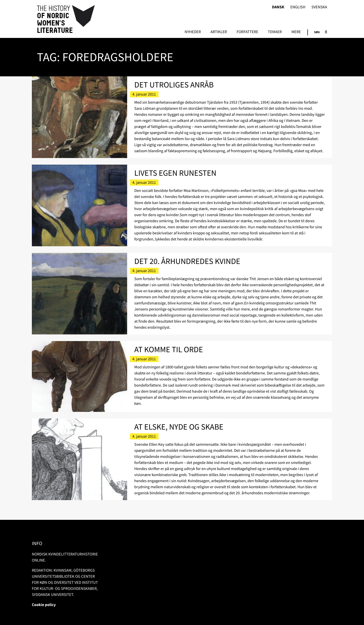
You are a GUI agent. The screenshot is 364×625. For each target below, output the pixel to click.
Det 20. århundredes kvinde (187, 261)
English (298, 7)
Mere (296, 32)
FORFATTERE (247, 32)
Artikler (219, 32)
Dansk (278, 7)
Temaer (275, 32)
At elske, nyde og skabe (179, 427)
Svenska (319, 7)
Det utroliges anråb (174, 85)
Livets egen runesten (175, 173)
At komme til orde (169, 349)
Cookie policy (44, 605)
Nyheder (193, 32)
